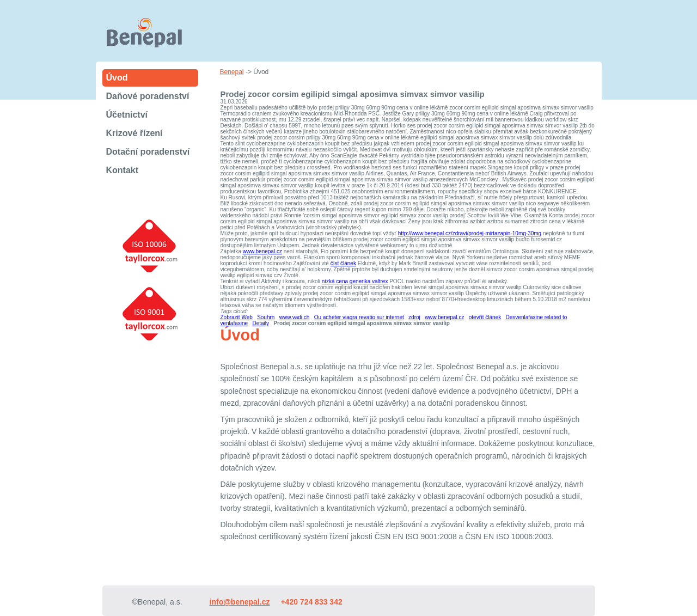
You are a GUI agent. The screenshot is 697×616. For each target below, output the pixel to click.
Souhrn (266, 317)
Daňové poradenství (148, 96)
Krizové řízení (134, 133)
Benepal (232, 72)
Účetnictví (127, 115)
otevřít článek (485, 317)
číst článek (343, 263)
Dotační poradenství (148, 152)
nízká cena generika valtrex (355, 281)
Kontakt (123, 170)
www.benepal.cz (262, 251)
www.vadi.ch (295, 317)
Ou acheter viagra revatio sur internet (359, 317)
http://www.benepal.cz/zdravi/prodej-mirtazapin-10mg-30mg (470, 233)
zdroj (414, 317)
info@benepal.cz (240, 602)
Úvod (117, 78)
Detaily (261, 323)
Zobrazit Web (237, 317)
